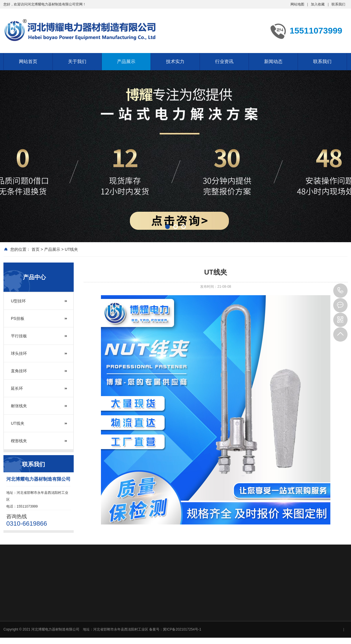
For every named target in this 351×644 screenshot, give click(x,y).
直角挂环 (19, 371)
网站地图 (297, 4)
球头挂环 (19, 353)
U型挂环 (18, 301)
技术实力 (175, 61)
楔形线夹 (19, 441)
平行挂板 (19, 336)
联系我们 (338, 4)
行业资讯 (224, 61)
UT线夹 (72, 249)
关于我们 (77, 61)
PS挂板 (18, 318)
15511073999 (340, 291)
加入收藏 (318, 4)
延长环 (17, 388)
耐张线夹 (19, 406)
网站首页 (28, 61)
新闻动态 (273, 61)
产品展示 (126, 61)
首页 (36, 249)
